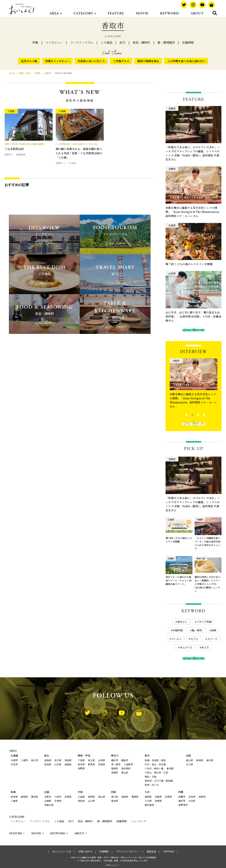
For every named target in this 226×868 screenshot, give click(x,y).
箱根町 (115, 768)
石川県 (190, 764)
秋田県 (68, 760)
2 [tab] (189, 414)
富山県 (190, 760)
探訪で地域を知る (148, 61)
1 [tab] (183, 414)
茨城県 (102, 764)
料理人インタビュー (57, 61)
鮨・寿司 (197, 630)
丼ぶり (205, 647)
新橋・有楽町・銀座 (155, 760)
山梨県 (102, 760)
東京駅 (170, 768)
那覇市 (182, 797)
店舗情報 (188, 42)
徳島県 (125, 797)
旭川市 (35, 760)
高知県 (115, 801)
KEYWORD (170, 13)
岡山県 (102, 797)
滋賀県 (68, 797)
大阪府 (58, 797)
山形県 (58, 764)
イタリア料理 (204, 622)
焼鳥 (214, 630)
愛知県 (35, 797)
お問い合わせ (85, 851)
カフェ (194, 639)
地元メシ (182, 622)
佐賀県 (168, 797)
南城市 (202, 797)
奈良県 (58, 801)
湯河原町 (126, 768)
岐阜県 (14, 797)
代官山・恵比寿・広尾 (156, 772)
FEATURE (116, 13)
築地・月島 (151, 777)
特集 (35, 42)
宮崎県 (158, 801)
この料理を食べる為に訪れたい (186, 61)
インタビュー (54, 42)
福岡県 (148, 797)
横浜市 (115, 760)
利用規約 (104, 851)
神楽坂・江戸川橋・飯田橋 (159, 781)
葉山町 (125, 772)
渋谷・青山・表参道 (155, 764)
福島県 (68, 764)
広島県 (81, 797)
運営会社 (151, 851)
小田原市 (128, 764)
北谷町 (192, 801)
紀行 (122, 42)
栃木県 (81, 764)
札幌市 (14, 760)
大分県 (148, 801)
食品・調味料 (141, 42)
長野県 (81, 768)
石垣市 (192, 797)
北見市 (14, 764)
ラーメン (176, 639)
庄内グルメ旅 (29, 61)
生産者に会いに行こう (91, 61)
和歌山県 (49, 805)
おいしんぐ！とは (62, 851)
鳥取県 (81, 801)
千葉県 (81, 760)
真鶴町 (115, 772)
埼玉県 (91, 760)
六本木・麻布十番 (154, 768)
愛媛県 (135, 797)
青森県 (48, 760)
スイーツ (212, 639)
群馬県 (91, 764)
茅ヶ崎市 (116, 764)
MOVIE (142, 13)
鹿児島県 (149, 805)
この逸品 (106, 42)
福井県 (210, 760)
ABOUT (197, 13)
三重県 (14, 801)
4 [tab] (201, 414)
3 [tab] (195, 414)
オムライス (186, 647)
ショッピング (138, 821)
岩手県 (58, 760)
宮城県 (48, 764)
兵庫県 (48, 801)
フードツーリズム (82, 42)
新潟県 (200, 760)
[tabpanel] (194, 384)
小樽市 (24, 760)
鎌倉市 (125, 760)
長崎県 (158, 797)
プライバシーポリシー (128, 851)
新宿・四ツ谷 (152, 785)
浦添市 (182, 801)
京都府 (48, 797)
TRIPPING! (169, 851)
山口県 (91, 801)
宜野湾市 (183, 805)
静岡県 (24, 797)
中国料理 (178, 630)
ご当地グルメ (121, 61)
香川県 (115, 797)
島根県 (91, 797)
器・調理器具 (166, 42)
